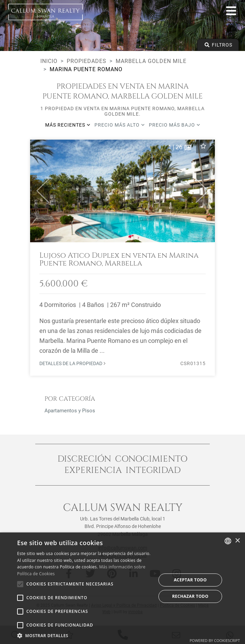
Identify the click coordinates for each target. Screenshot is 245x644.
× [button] (237, 541)
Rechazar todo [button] (190, 596)
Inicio (49, 61)
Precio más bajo (175, 125)
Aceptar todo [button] (190, 580)
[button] (40, 191)
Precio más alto (120, 125)
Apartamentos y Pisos (70, 411)
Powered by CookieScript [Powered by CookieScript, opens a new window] (215, 640)
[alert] (122, 588)
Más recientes (68, 125)
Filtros (218, 45)
